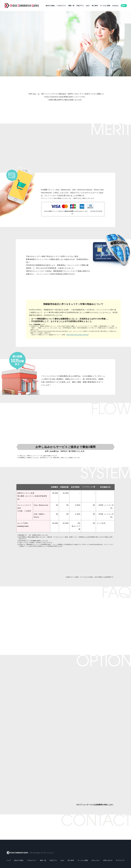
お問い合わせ (108, 838)
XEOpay (111, 6)
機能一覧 (67, 6)
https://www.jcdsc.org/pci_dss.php (77, 349)
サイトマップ (120, 838)
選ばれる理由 (46, 6)
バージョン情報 (101, 6)
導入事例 (90, 6)
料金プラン (76, 6)
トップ (9, 838)
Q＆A (83, 6)
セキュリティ (96, 838)
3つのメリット (57, 6)
